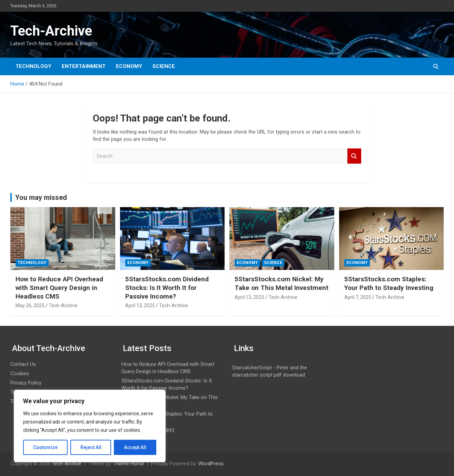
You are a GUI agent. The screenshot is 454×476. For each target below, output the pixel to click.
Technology (33, 66)
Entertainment (84, 66)
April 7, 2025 (358, 297)
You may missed (41, 197)
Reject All (91, 447)
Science (164, 66)
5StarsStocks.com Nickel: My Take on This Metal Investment (282, 283)
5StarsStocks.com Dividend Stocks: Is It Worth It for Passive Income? (167, 288)
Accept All (135, 447)
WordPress (211, 464)
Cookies (20, 373)
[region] (90, 426)
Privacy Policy (26, 383)
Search (354, 156)
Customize (45, 447)
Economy (129, 66)
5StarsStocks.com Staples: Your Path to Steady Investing (389, 283)
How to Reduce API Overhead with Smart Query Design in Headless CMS (59, 288)
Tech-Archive (51, 31)
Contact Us (23, 364)
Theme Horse (129, 464)
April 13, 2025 (140, 305)
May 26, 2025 (30, 305)
